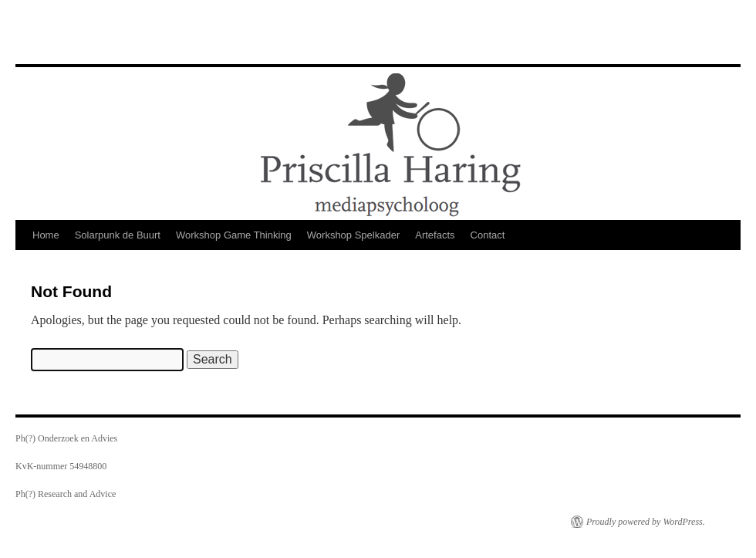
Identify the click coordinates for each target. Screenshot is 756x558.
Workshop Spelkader (353, 235)
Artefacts (435, 235)
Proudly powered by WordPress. (646, 522)
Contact (488, 235)
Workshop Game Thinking (234, 235)
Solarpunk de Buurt (118, 235)
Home (46, 235)
